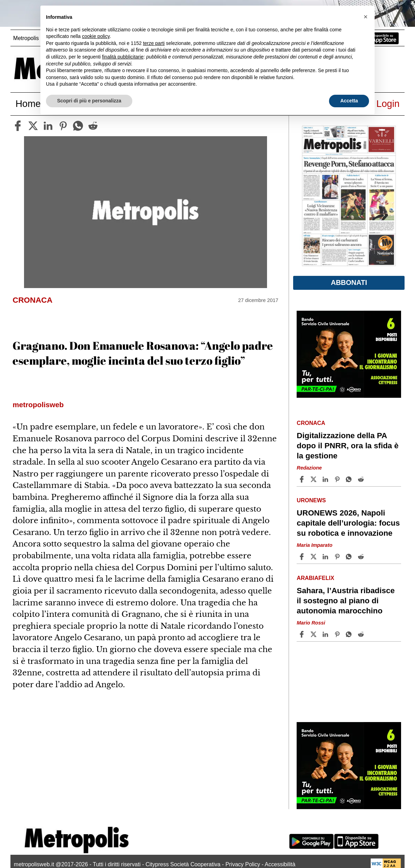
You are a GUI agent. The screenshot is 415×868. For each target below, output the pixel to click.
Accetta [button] (349, 101)
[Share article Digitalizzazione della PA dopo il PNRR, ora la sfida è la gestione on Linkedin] (326, 479)
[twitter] (33, 126)
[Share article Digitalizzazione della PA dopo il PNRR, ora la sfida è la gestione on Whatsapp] (350, 479)
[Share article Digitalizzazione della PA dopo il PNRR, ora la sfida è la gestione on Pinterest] (338, 479)
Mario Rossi (311, 623)
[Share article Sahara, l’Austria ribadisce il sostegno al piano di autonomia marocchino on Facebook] (303, 634)
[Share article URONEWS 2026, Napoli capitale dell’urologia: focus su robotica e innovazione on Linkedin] (326, 557)
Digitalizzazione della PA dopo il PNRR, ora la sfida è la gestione (347, 446)
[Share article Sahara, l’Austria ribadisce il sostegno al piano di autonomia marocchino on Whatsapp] (350, 634)
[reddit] (93, 126)
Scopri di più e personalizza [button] (89, 101)
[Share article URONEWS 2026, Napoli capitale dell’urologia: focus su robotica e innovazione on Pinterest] (338, 557)
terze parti (154, 43)
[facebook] (18, 126)
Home (28, 104)
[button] (366, 17)
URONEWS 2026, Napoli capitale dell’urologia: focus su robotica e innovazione (348, 523)
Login (388, 104)
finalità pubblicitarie (123, 57)
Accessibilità (280, 864)
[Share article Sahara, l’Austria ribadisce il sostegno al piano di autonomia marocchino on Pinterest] (338, 634)
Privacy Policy (243, 864)
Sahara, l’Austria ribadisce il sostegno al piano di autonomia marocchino (346, 601)
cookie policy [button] (96, 36)
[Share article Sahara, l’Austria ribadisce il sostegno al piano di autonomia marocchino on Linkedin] (326, 634)
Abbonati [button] (349, 282)
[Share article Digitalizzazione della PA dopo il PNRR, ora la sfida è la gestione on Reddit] (362, 479)
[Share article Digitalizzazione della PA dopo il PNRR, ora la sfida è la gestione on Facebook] (303, 479)
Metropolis (26, 38)
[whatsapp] (78, 126)
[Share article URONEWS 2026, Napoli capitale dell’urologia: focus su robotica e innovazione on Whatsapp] (350, 557)
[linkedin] (48, 126)
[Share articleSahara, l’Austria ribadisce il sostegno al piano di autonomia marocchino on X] (314, 634)
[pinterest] (63, 126)
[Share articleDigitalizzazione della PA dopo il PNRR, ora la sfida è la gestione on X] (314, 479)
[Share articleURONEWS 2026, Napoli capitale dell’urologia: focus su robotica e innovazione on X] (314, 557)
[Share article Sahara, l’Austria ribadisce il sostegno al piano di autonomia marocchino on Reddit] (362, 634)
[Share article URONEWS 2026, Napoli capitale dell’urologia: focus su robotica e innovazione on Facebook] (303, 557)
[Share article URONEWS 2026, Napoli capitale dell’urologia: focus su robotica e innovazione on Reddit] (362, 557)
